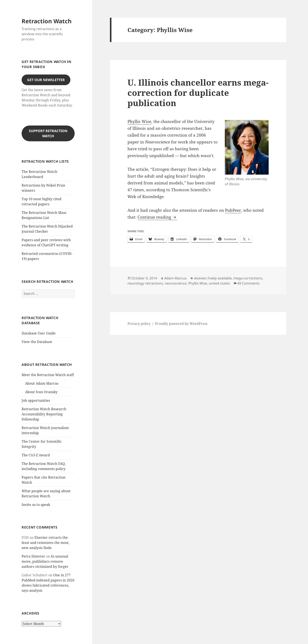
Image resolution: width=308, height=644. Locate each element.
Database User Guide (39, 333)
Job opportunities (36, 400)
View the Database (37, 342)
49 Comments (248, 283)
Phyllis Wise (139, 121)
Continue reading (157, 217)
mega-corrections (248, 278)
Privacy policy (139, 324)
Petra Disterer (33, 556)
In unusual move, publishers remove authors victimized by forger (45, 561)
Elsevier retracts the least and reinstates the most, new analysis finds (45, 543)
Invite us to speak (36, 505)
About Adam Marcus (42, 383)
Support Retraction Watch (48, 133)
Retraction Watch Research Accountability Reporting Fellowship (44, 414)
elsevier (200, 278)
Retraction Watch (47, 21)
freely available (220, 278)
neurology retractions (145, 283)
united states (219, 283)
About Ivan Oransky (41, 392)
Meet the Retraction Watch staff (48, 375)
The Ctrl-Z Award (36, 455)
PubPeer (233, 210)
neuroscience (176, 283)
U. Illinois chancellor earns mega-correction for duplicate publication (198, 93)
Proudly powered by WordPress (181, 324)
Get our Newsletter (46, 80)
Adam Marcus (175, 278)
